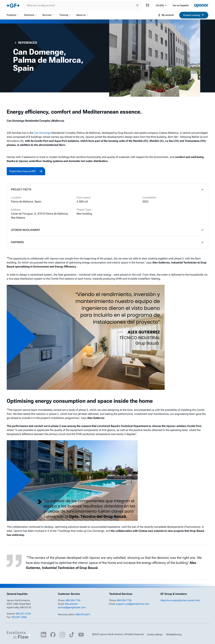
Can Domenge (42, 133)
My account (166, 15)
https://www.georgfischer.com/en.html (180, 600)
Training (65, 15)
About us (82, 15)
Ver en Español (181, 5)
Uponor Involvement (107, 230)
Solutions (30, 15)
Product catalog (194, 15)
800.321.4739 (23, 614)
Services (48, 15)
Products (13, 15)
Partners (107, 242)
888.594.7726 (73, 600)
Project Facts (107, 190)
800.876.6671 (83, 614)
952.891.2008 (19, 617)
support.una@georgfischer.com (133, 604)
